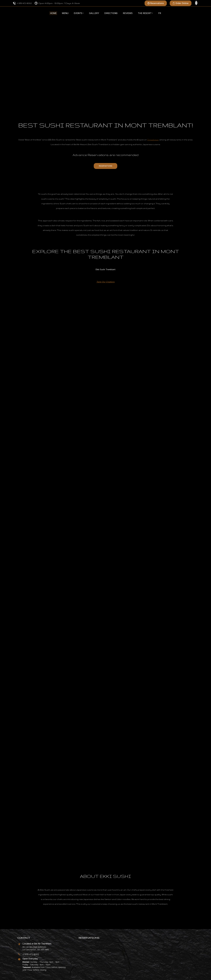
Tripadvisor (153, 140)
